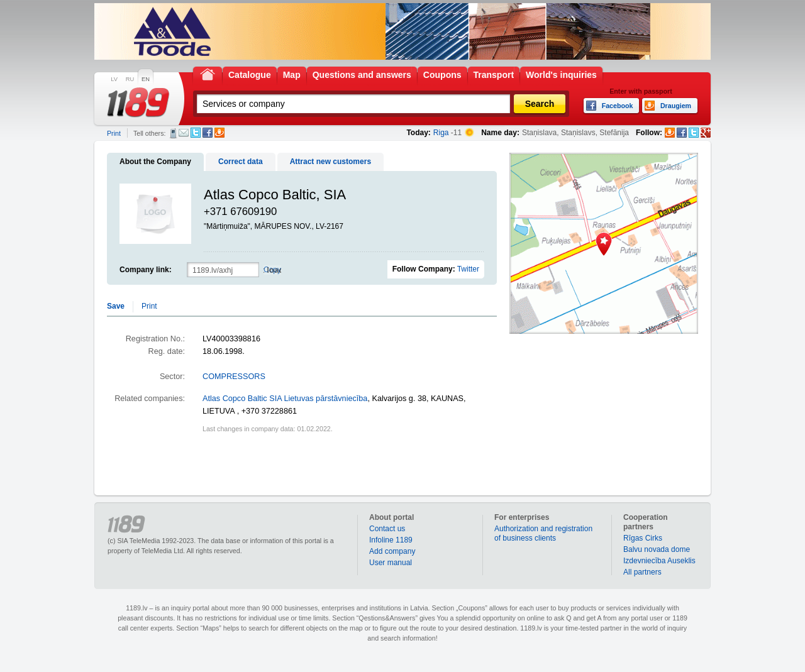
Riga (441, 133)
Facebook (208, 133)
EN (146, 79)
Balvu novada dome (657, 549)
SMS (173, 133)
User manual (391, 563)
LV (114, 79)
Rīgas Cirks (643, 538)
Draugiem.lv (219, 133)
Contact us (387, 529)
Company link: (146, 270)
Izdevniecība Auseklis (659, 561)
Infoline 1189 (391, 540)
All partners (642, 572)
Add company (392, 551)
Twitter (196, 133)
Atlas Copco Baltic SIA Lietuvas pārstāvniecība (285, 399)
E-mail (184, 133)
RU (130, 79)
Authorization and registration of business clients (543, 533)
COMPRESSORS (234, 377)
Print (114, 133)
